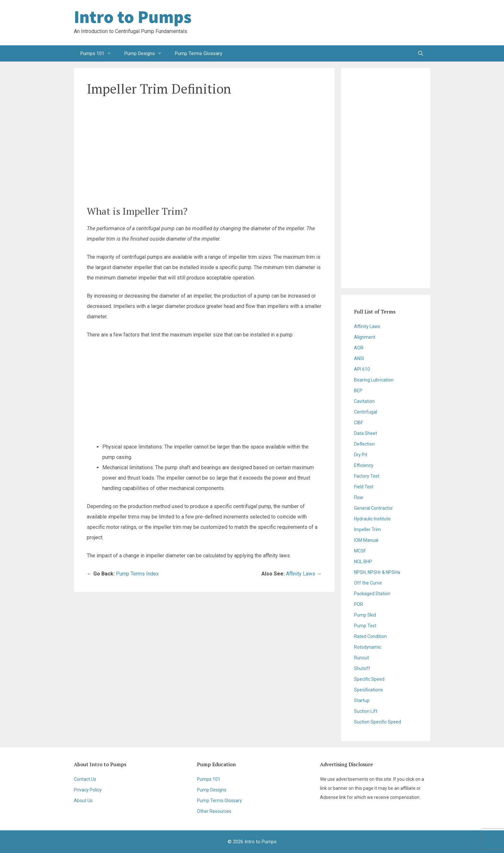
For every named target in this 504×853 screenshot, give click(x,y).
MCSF (360, 551)
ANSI (359, 358)
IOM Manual (366, 540)
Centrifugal (366, 412)
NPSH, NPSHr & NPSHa (377, 572)
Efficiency (364, 465)
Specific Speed (369, 679)
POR (359, 604)
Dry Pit (361, 455)
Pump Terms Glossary (199, 53)
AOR (359, 348)
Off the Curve (368, 583)
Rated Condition (370, 636)
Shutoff (362, 668)
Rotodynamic (368, 647)
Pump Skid (365, 615)
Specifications (368, 690)
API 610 (362, 369)
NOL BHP (363, 562)
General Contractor (373, 508)
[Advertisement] (378, 23)
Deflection (364, 444)
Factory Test (367, 476)
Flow (359, 497)
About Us (83, 801)
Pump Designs (146, 53)
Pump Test (365, 626)
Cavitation (364, 401)
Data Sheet (366, 433)
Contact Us (85, 779)
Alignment (365, 337)
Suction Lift (366, 711)
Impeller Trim (367, 529)
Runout (361, 658)
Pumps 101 (99, 53)
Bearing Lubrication (374, 380)
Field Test (364, 487)
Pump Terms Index (137, 574)
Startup (362, 700)
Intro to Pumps (133, 17)
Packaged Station (372, 594)
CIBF (359, 423)
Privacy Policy (88, 790)
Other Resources (214, 811)
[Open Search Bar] (421, 53)
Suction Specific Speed (378, 722)
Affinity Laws (301, 574)
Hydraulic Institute (372, 519)
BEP (358, 391)
